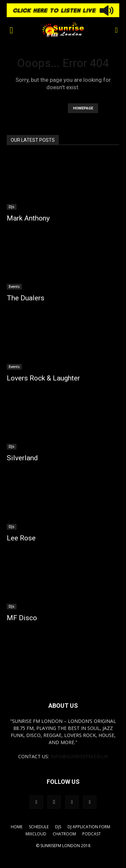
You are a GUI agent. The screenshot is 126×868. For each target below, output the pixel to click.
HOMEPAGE (83, 108)
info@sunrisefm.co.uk (79, 756)
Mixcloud (36, 834)
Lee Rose (21, 538)
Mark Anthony (28, 218)
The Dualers (26, 298)
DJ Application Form (89, 827)
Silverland (22, 458)
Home (17, 827)
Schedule (39, 827)
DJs (12, 207)
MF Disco (22, 618)
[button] (11, 30)
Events (14, 287)
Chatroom (64, 834)
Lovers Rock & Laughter (43, 378)
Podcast (92, 834)
